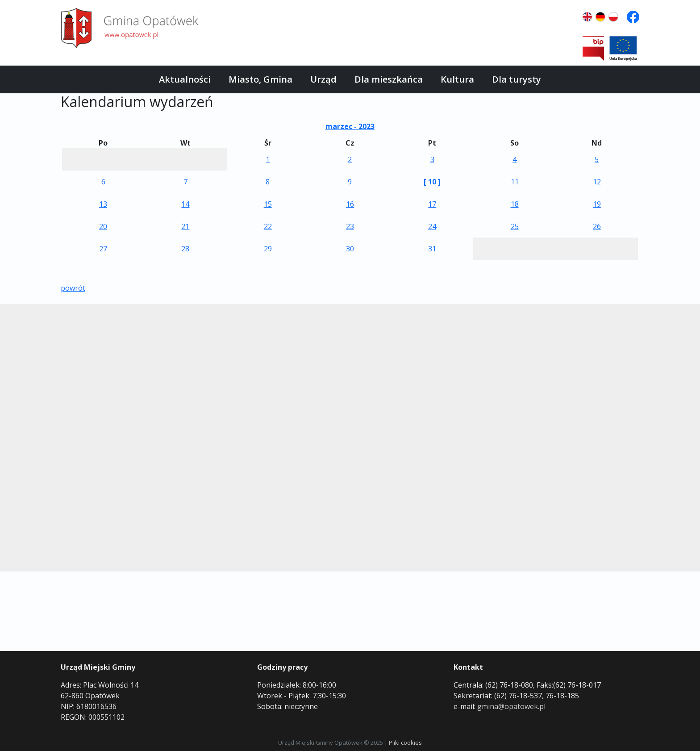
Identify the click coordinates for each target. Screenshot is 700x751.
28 (185, 249)
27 (103, 249)
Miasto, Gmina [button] (260, 79)
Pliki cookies (405, 743)
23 (350, 226)
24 (432, 226)
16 (350, 204)
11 (515, 182)
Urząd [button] (323, 79)
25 (515, 226)
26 (597, 226)
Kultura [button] (457, 79)
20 (103, 226)
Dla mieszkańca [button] (389, 79)
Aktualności (185, 79)
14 (185, 204)
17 (432, 204)
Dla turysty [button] (517, 79)
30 (350, 249)
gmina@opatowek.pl (511, 706)
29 (268, 249)
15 (268, 204)
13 (103, 204)
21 (185, 226)
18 (515, 204)
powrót (73, 288)
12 (597, 182)
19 (597, 204)
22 (268, 226)
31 (432, 249)
